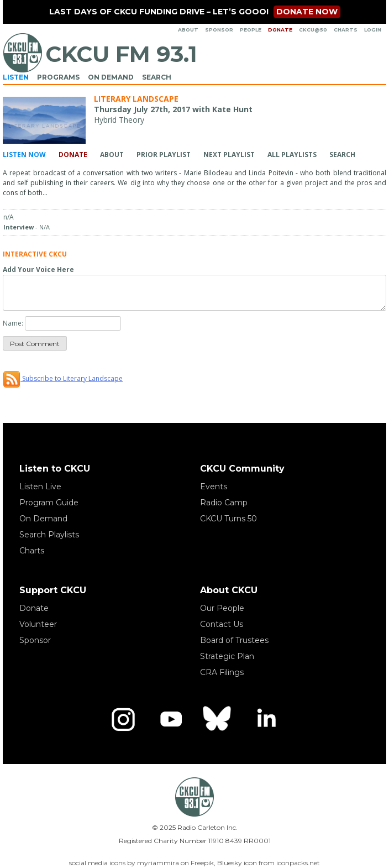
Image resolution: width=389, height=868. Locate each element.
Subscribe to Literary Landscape (63, 378)
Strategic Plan (227, 656)
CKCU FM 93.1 (121, 54)
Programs (58, 77)
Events (214, 487)
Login (373, 30)
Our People (222, 608)
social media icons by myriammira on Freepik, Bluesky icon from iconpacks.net (195, 863)
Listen (16, 77)
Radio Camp (224, 503)
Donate (280, 30)
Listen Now (24, 155)
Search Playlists (49, 535)
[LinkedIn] (266, 719)
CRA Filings (222, 672)
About (188, 30)
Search (157, 77)
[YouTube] (171, 719)
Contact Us (222, 624)
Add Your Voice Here (38, 270)
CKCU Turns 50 (228, 519)
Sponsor (219, 30)
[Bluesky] (218, 719)
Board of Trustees (234, 640)
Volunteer (38, 624)
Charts (346, 30)
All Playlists (292, 155)
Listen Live (40, 487)
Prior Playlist (164, 155)
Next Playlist (229, 155)
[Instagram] (123, 719)
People (251, 30)
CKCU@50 (313, 30)
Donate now (307, 12)
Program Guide (49, 503)
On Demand (111, 77)
